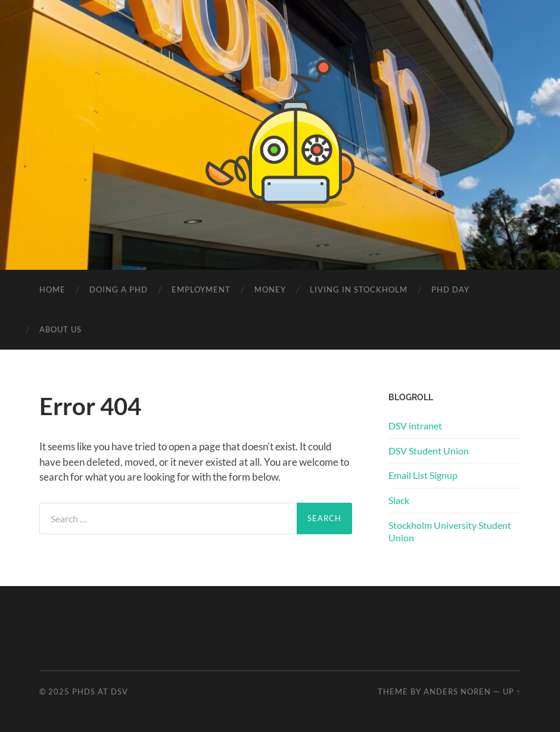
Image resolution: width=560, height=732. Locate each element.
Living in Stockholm (359, 289)
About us (60, 329)
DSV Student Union (429, 451)
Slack (399, 500)
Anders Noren (457, 691)
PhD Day (450, 289)
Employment (201, 289)
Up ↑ (512, 691)
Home (52, 289)
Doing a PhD (119, 289)
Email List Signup (423, 475)
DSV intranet (415, 426)
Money (270, 289)
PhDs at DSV (100, 691)
